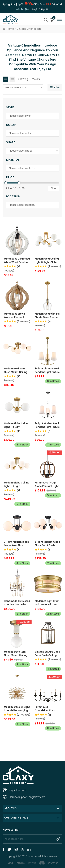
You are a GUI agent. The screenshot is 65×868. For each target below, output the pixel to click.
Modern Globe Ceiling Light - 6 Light (17, 485)
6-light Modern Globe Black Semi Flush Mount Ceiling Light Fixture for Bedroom (47, 544)
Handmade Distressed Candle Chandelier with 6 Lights (17, 603)
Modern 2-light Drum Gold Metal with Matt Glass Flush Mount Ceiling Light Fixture (47, 603)
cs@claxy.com (18, 790)
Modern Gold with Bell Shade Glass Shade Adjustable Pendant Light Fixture (48, 316)
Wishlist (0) (22, 10)
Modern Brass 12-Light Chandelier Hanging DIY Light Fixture (17, 709)
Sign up (45, 10)
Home (8, 29)
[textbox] (23, 88)
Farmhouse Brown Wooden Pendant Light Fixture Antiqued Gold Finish (17, 316)
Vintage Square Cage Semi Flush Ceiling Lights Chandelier (47, 654)
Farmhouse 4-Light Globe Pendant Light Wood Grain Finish (47, 485)
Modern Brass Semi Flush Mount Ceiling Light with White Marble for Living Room (16, 654)
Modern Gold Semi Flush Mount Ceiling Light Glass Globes (16, 371)
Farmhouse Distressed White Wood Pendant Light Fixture (17, 261)
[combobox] (23, 88)
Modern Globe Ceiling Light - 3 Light (17, 425)
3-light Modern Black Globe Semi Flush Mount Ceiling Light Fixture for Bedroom (16, 544)
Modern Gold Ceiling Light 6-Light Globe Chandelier (47, 261)
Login (35, 10)
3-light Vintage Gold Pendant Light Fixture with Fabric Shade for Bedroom (47, 371)
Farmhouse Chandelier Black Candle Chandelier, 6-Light (48, 709)
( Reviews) (54, 267)
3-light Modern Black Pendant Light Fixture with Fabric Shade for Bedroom (47, 425)
